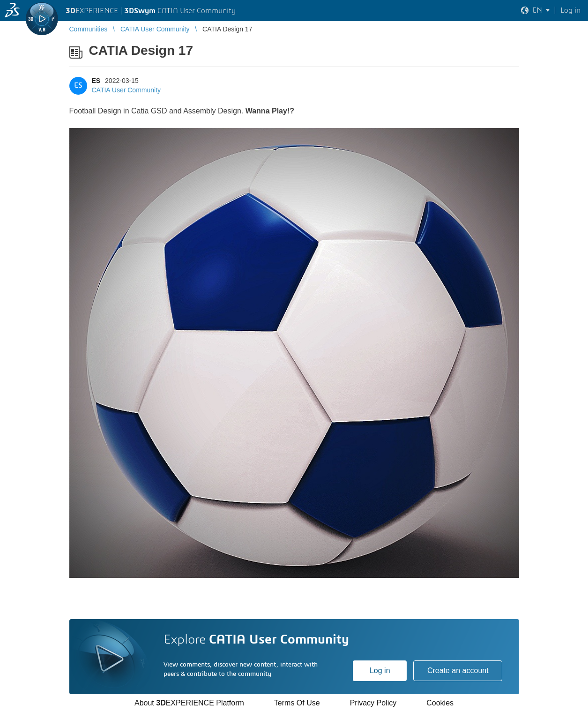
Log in (380, 671)
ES (96, 81)
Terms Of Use (297, 703)
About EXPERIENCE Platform (189, 703)
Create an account (458, 671)
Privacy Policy (373, 703)
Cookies (440, 703)
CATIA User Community (127, 90)
